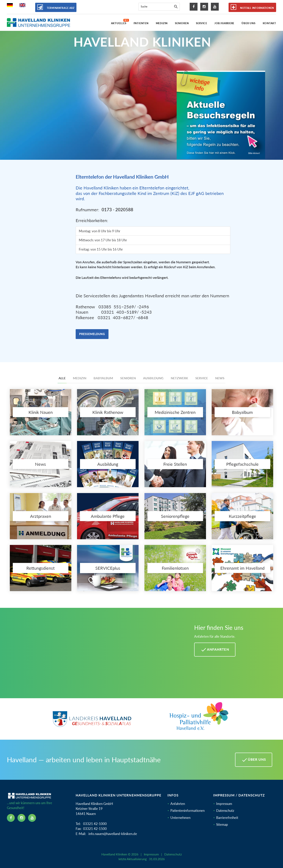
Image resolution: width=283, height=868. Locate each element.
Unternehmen (180, 818)
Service (202, 378)
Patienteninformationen (187, 811)
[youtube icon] (215, 7)
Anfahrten (178, 804)
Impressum (224, 804)
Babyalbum (103, 378)
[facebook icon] (194, 7)
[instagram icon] (204, 7)
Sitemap (222, 824)
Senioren (128, 378)
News (220, 378)
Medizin (80, 378)
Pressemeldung (92, 334)
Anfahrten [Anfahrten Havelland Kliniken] (215, 650)
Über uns (254, 760)
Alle (62, 378)
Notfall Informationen (252, 7)
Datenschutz (225, 811)
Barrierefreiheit (227, 818)
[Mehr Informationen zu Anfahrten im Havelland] (96, 656)
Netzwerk (179, 378)
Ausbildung (153, 378)
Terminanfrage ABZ (56, 7)
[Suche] (176, 7)
